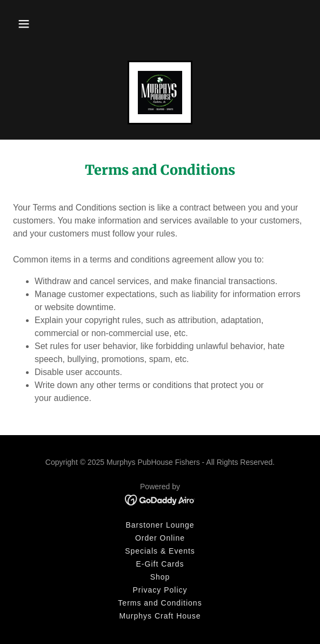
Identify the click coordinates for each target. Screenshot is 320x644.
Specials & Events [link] (160, 551)
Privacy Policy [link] (160, 590)
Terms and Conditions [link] (160, 603)
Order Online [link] (160, 538)
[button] (24, 24)
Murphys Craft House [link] (160, 616)
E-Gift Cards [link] (160, 564)
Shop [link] (160, 577)
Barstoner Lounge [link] (160, 525)
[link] (160, 93)
